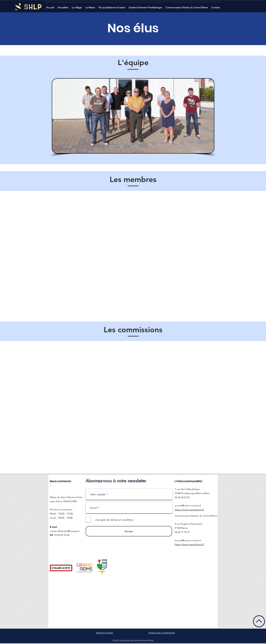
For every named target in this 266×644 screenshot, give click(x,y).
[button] (63, 6)
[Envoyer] (129, 531)
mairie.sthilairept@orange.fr (65, 531)
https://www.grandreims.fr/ (189, 510)
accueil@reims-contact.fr (188, 505)
